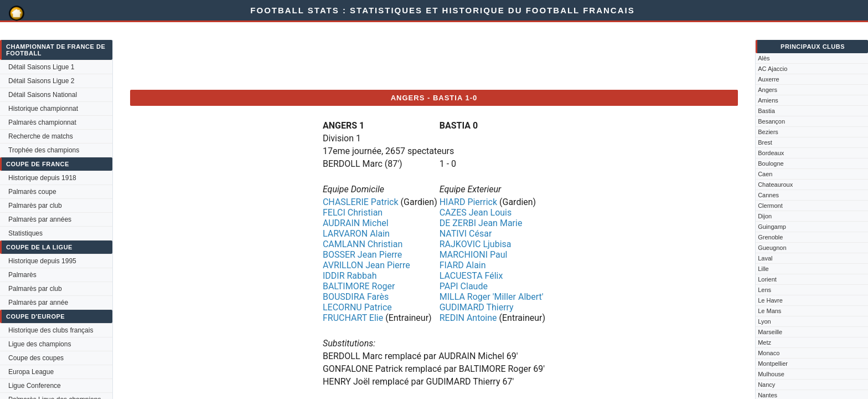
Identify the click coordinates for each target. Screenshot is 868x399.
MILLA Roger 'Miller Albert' (492, 297)
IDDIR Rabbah (350, 276)
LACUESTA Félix (471, 276)
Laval (765, 258)
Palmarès (22, 275)
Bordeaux (771, 153)
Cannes (768, 195)
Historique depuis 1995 (42, 261)
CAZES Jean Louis (476, 213)
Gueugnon (772, 248)
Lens (764, 290)
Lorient (767, 279)
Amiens (768, 100)
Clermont (770, 206)
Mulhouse (771, 374)
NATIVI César (466, 234)
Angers (768, 90)
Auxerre (769, 79)
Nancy (766, 385)
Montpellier (773, 364)
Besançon (771, 121)
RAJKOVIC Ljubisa (476, 244)
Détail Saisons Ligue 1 (41, 67)
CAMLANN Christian (363, 244)
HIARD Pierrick (468, 202)
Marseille (770, 332)
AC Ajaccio (773, 69)
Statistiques (25, 233)
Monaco (769, 353)
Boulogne (771, 163)
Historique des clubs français (51, 330)
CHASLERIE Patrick (361, 202)
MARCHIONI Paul (474, 255)
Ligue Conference (35, 386)
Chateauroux (775, 185)
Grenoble (770, 237)
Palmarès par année (38, 303)
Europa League (31, 372)
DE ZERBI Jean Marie (481, 223)
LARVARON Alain (356, 234)
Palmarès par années (40, 219)
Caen (765, 174)
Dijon (765, 216)
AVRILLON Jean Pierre (366, 265)
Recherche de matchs (41, 136)
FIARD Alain (463, 265)
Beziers (768, 132)
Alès (764, 58)
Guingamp (772, 227)
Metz (764, 342)
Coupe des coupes (36, 358)
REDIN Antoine (468, 318)
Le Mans (769, 311)
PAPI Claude (464, 286)
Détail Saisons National (43, 95)
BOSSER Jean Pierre (362, 255)
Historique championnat (43, 109)
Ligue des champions (40, 344)
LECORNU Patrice (357, 307)
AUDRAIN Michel (356, 223)
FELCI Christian (353, 213)
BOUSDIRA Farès (356, 297)
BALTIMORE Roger (359, 286)
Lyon (764, 321)
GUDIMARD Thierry (477, 307)
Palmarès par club (35, 206)
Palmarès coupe (32, 192)
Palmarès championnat (42, 122)
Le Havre (770, 300)
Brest (765, 142)
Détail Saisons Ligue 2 (41, 81)
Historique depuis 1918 (42, 178)
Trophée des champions (44, 150)
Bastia (766, 111)
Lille (763, 269)
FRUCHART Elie (353, 318)
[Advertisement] (332, 56)
